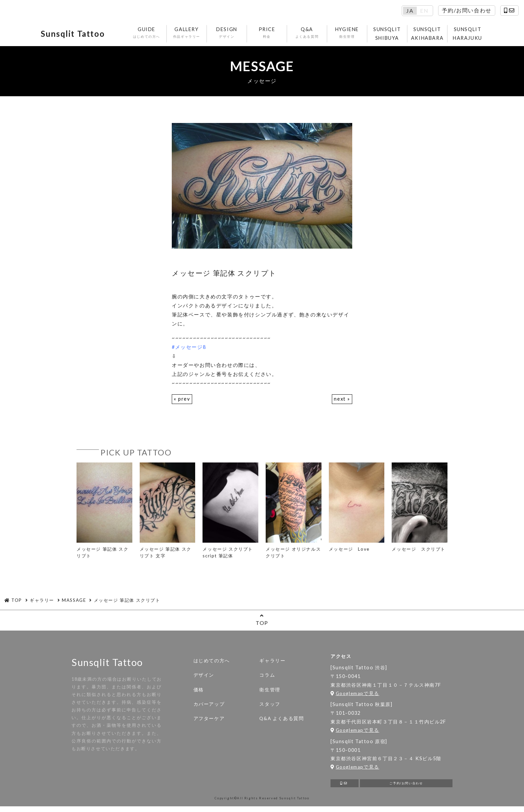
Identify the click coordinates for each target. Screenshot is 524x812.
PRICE (268, 34)
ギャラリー (272, 664)
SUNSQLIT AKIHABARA (428, 35)
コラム (267, 678)
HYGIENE (348, 34)
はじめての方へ (212, 664)
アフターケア (209, 721)
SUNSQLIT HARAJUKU (469, 35)
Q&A (308, 34)
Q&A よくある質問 (282, 721)
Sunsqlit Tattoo (79, 35)
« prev (182, 402)
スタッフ (270, 707)
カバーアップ (209, 707)
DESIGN (228, 34)
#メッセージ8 (189, 350)
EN (424, 11)
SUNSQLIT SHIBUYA (388, 35)
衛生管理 (270, 692)
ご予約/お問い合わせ (406, 787)
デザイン (204, 678)
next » (342, 402)
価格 (199, 692)
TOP (262, 622)
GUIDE (148, 34)
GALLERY (188, 34)
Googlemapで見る (355, 696)
